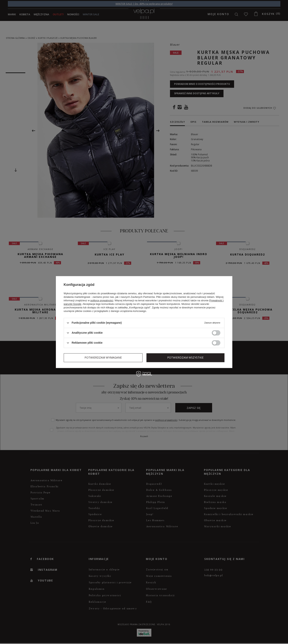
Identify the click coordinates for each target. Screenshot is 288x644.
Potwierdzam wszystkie (185, 357)
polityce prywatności (102, 300)
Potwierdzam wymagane (103, 357)
